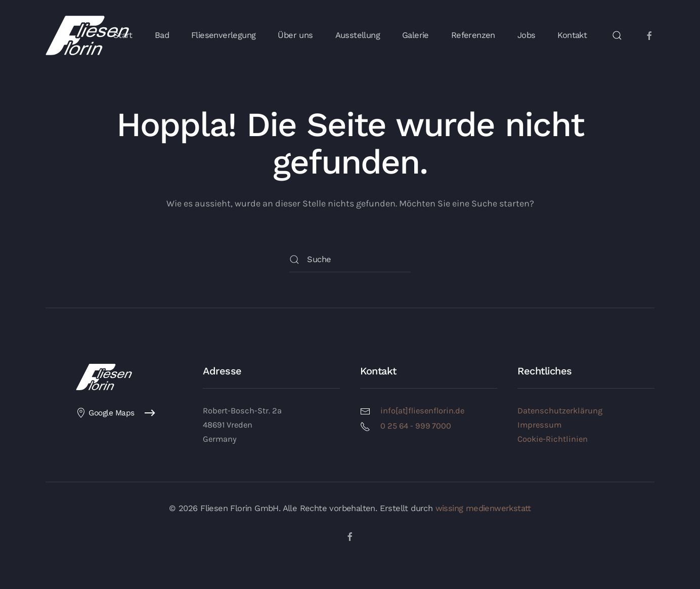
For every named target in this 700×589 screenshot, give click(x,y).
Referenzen (473, 35)
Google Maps (105, 413)
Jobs (527, 35)
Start (123, 35)
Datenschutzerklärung (560, 411)
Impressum (539, 425)
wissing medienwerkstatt (483, 508)
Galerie (415, 35)
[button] (617, 35)
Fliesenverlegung (223, 35)
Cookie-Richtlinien (553, 439)
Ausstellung (358, 35)
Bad (162, 35)
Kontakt (572, 35)
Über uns (295, 35)
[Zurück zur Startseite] (87, 35)
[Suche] (350, 260)
